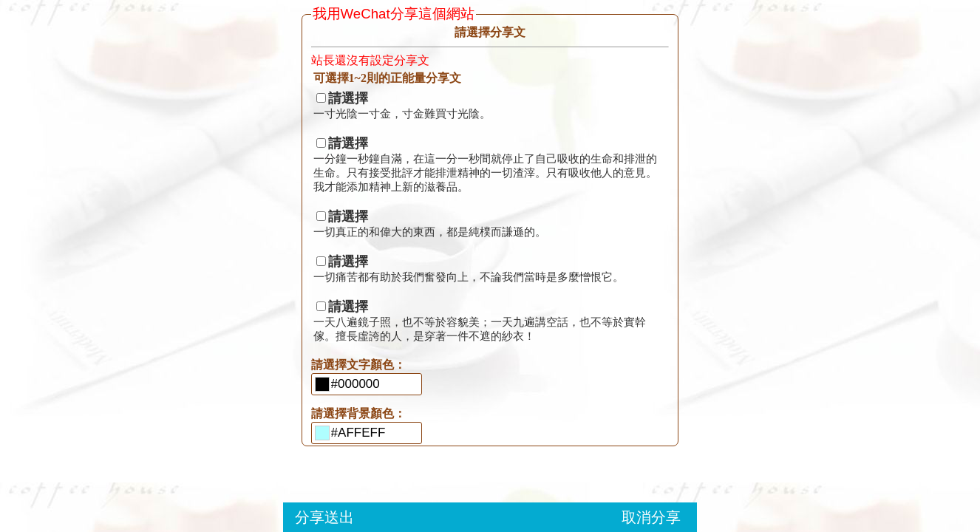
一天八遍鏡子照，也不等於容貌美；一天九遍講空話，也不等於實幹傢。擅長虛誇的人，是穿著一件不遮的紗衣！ (480, 322)
